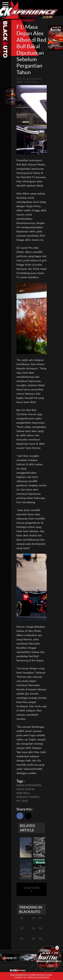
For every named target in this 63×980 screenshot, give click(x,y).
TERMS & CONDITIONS (38, 978)
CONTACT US (20, 978)
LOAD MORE (32, 889)
